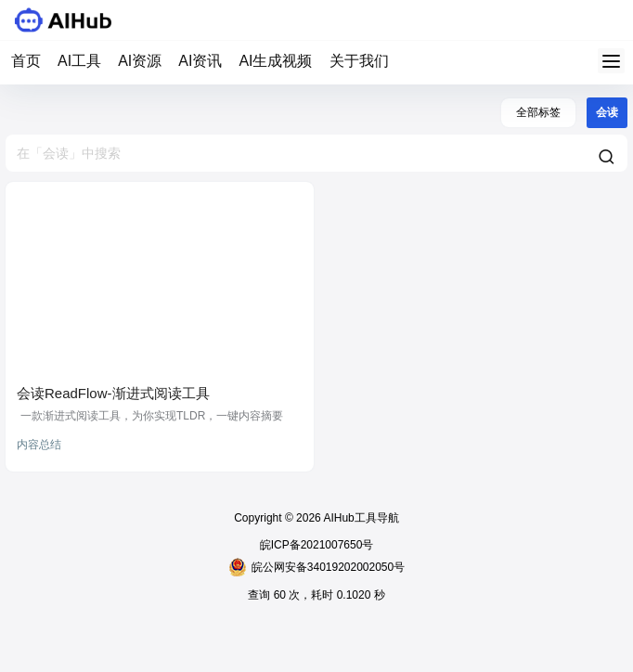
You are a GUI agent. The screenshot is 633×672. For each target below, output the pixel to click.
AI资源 (140, 61)
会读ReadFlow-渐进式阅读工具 (113, 393)
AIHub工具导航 (360, 518)
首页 (26, 61)
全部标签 (538, 112)
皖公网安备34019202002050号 (316, 567)
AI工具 (79, 61)
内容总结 (39, 445)
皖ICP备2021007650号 (317, 545)
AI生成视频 (275, 61)
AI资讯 (200, 61)
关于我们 (359, 61)
